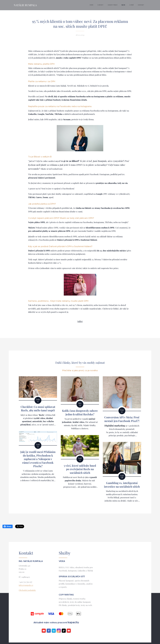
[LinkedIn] (54, 631)
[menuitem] (123, 5)
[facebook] (49, 631)
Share (8, 526)
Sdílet (80, 321)
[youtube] (44, 631)
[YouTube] (69, 631)
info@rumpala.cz (26, 585)
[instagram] (59, 631)
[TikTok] (64, 631)
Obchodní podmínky (27, 590)
